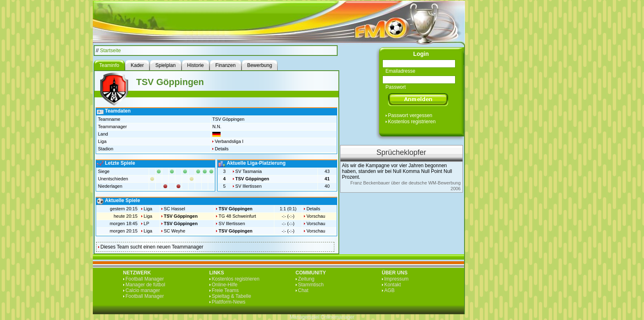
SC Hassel (175, 209)
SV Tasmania (249, 171)
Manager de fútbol (146, 285)
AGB (390, 290)
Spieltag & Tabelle (232, 296)
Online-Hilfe (225, 285)
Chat (303, 290)
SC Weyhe (175, 231)
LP (146, 223)
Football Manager (145, 279)
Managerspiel (304, 317)
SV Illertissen (248, 186)
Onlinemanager (338, 317)
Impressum (397, 279)
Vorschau (316, 216)
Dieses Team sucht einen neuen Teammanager (152, 247)
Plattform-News (229, 302)
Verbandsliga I (229, 141)
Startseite (111, 51)
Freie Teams (225, 290)
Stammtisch (311, 285)
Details (222, 149)
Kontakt (393, 285)
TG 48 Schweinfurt (237, 216)
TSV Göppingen (252, 179)
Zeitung (306, 279)
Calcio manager (143, 290)
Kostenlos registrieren (412, 122)
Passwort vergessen (410, 115)
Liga (148, 209)
